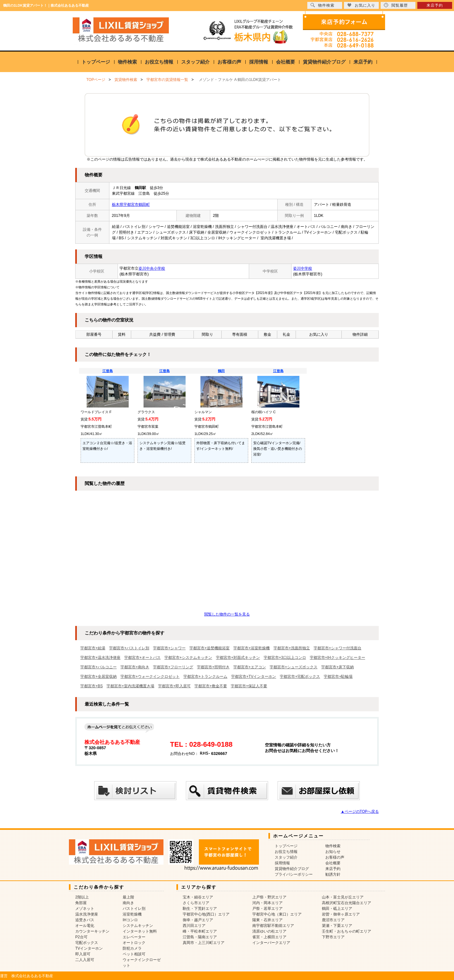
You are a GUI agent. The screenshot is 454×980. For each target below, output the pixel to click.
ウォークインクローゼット (142, 963)
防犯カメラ (132, 948)
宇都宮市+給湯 (93, 648)
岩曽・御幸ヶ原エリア (341, 914)
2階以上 (82, 897)
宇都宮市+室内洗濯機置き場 (130, 686)
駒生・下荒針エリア (200, 909)
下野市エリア (333, 937)
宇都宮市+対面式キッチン (238, 658)
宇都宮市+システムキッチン (188, 658)
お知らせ (333, 852)
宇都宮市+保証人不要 (249, 686)
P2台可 (81, 937)
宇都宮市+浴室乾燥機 (252, 648)
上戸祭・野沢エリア (269, 897)
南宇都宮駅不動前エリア (273, 926)
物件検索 (127, 62)
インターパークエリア (271, 943)
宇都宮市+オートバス (142, 658)
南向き (128, 903)
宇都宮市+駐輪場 (338, 677)
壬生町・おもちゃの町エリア (347, 931)
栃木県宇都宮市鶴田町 (131, 205)
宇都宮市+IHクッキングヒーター (337, 658)
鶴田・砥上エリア (337, 909)
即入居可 (83, 954)
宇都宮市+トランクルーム (205, 677)
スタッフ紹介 (195, 62)
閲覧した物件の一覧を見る (227, 614)
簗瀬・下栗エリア (337, 926)
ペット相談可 (134, 954)
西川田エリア (194, 926)
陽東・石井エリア (267, 920)
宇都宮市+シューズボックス (294, 667)
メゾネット (85, 909)
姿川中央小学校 (152, 268)
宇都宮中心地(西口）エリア (206, 914)
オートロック (134, 943)
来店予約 (363, 62)
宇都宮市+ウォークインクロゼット (150, 677)
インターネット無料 (140, 931)
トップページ (96, 62)
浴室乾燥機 (132, 914)
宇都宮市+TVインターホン (254, 677)
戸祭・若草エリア (267, 909)
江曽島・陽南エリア (200, 937)
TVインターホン (89, 948)
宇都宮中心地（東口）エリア (277, 914)
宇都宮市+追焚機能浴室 (209, 648)
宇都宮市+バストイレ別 (129, 648)
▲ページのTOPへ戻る (360, 812)
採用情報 (259, 62)
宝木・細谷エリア (198, 897)
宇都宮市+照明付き (213, 667)
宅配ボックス (87, 943)
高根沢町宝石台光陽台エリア (347, 903)
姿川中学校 (303, 268)
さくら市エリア (196, 903)
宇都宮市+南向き (135, 667)
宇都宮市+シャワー (169, 648)
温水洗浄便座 (87, 914)
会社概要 (285, 62)
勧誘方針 (333, 874)
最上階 (128, 897)
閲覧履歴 (396, 5)
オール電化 (85, 926)
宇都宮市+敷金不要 (211, 686)
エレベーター (134, 937)
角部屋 (81, 903)
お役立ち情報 (159, 62)
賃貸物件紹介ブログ (324, 62)
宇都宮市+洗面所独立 (292, 648)
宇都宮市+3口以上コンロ (285, 658)
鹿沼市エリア (333, 920)
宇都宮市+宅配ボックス (300, 677)
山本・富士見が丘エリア (343, 897)
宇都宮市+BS (92, 686)
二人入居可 (85, 960)
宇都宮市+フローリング (173, 667)
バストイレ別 (134, 909)
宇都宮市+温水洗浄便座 (100, 658)
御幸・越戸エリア (198, 920)
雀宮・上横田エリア (269, 937)
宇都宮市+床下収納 (337, 667)
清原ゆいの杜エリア (269, 931)
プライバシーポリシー (294, 874)
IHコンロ (130, 920)
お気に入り (361, 5)
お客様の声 (229, 62)
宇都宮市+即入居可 (174, 686)
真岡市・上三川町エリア (204, 943)
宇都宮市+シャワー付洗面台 (337, 648)
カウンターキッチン (92, 931)
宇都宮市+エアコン (250, 667)
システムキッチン (138, 926)
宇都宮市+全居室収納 (98, 677)
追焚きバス (85, 920)
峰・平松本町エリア (200, 931)
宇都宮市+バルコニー (98, 667)
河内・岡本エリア (267, 903)
